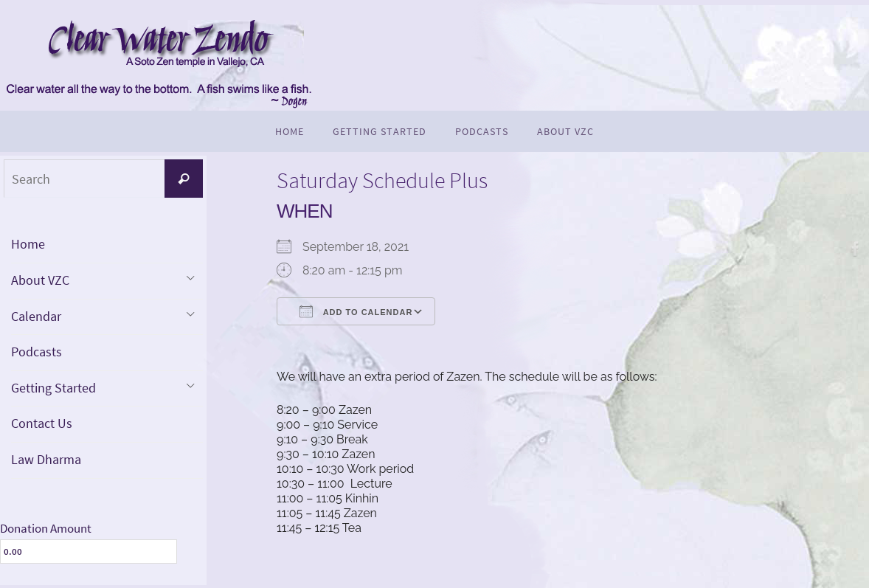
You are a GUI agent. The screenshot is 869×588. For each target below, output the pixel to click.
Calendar (36, 316)
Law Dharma (46, 459)
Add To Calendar (356, 311)
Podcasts (37, 352)
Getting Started (53, 388)
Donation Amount (46, 528)
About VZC (40, 280)
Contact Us (42, 423)
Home (28, 244)
